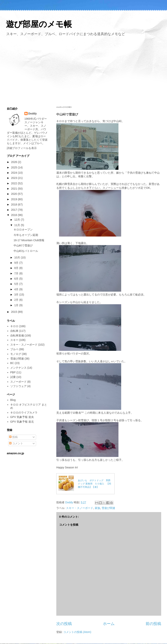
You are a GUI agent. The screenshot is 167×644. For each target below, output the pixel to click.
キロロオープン (23, 230)
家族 (97, 508)
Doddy (33, 114)
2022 (14, 183)
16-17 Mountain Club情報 (29, 240)
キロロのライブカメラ (24, 413)
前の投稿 (153, 624)
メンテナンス (18, 368)
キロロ (14, 326)
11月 (17, 225)
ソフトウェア (18, 386)
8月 (17, 268)
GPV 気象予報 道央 (22, 417)
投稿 (13, 437)
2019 (14, 199)
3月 (17, 295)
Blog (13, 400)
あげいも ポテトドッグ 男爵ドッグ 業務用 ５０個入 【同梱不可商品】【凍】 (94, 484)
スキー (14, 340)
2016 (14, 215)
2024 (14, 173)
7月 (17, 273)
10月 (17, 257)
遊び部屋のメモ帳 (39, 24)
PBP (13, 372)
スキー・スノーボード (80, 508)
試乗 (13, 377)
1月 (17, 305)
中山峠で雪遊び (23, 245)
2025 (14, 167)
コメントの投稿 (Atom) (77, 632)
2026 (14, 162)
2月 (17, 300)
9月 (17, 263)
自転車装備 (17, 335)
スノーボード (18, 382)
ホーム (109, 624)
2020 (14, 194)
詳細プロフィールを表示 (22, 148)
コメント (16, 443)
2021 (14, 189)
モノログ (16, 354)
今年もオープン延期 (26, 235)
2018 (14, 205)
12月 (17, 220)
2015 (14, 312)
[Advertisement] (83, 70)
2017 (14, 210)
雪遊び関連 (108, 508)
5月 (17, 284)
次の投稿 (64, 624)
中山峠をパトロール (26, 251)
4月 (17, 289)
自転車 (14, 331)
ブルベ (14, 349)
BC (12, 363)
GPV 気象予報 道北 (22, 422)
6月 (17, 279)
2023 (14, 178)
